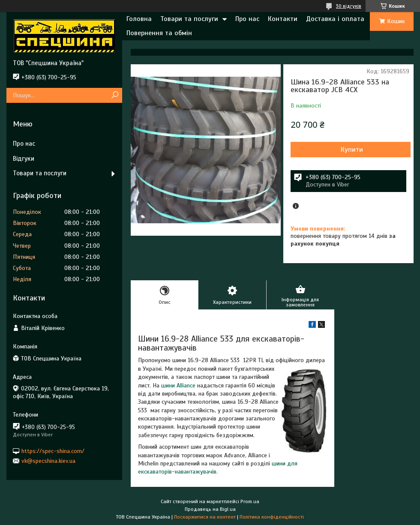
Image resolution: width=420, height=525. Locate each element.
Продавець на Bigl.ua (210, 509)
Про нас (247, 19)
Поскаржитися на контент (205, 517)
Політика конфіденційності (272, 517)
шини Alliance (178, 385)
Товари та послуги (189, 19)
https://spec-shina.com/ (53, 451)
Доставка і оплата (335, 19)
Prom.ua (250, 501)
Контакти (283, 19)
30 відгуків (349, 6)
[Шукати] (115, 95)
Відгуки (24, 159)
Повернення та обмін (159, 33)
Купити (352, 150)
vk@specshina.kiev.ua (48, 461)
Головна (139, 19)
